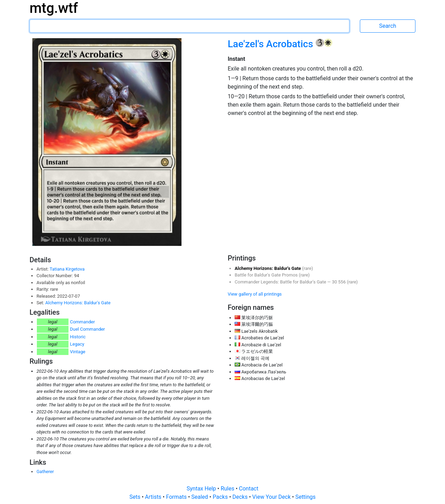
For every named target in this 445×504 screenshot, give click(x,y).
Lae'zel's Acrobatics (272, 44)
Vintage (78, 352)
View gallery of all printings (255, 294)
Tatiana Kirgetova (67, 269)
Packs (221, 497)
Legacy (77, 344)
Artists (154, 497)
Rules (228, 489)
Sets (135, 497)
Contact (249, 489)
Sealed (200, 497)
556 (343, 282)
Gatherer (45, 472)
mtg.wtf (54, 8)
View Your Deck (272, 497)
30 (335, 282)
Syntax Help (202, 489)
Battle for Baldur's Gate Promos (267, 275)
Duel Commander (87, 329)
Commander (82, 322)
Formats (177, 497)
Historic (78, 337)
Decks (241, 497)
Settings (305, 497)
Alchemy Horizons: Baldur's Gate (78, 303)
